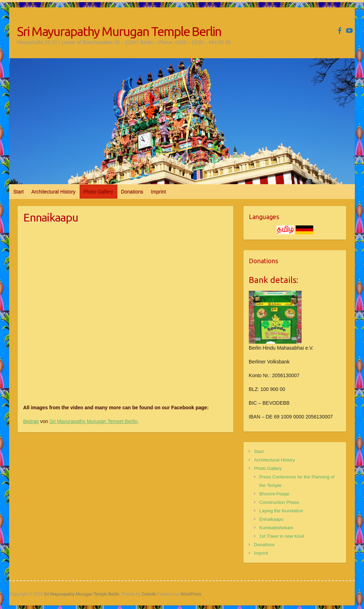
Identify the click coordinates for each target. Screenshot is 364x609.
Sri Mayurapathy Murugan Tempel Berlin (93, 421)
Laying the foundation (281, 511)
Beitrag (31, 421)
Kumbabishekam (276, 528)
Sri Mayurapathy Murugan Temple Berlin (119, 31)
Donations (132, 192)
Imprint (158, 192)
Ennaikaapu (272, 519)
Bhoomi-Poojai (274, 494)
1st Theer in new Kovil (282, 536)
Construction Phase (279, 502)
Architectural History (53, 192)
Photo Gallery (98, 192)
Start (19, 192)
